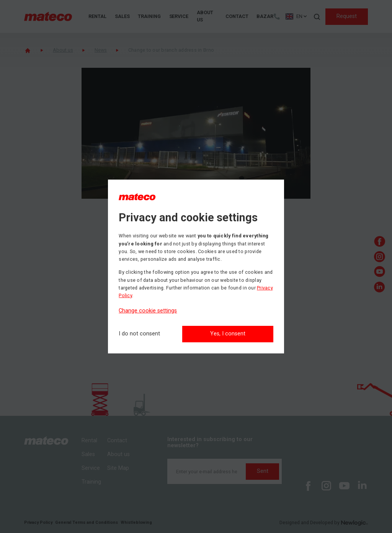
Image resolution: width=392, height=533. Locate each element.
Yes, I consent (228, 334)
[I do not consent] (139, 334)
